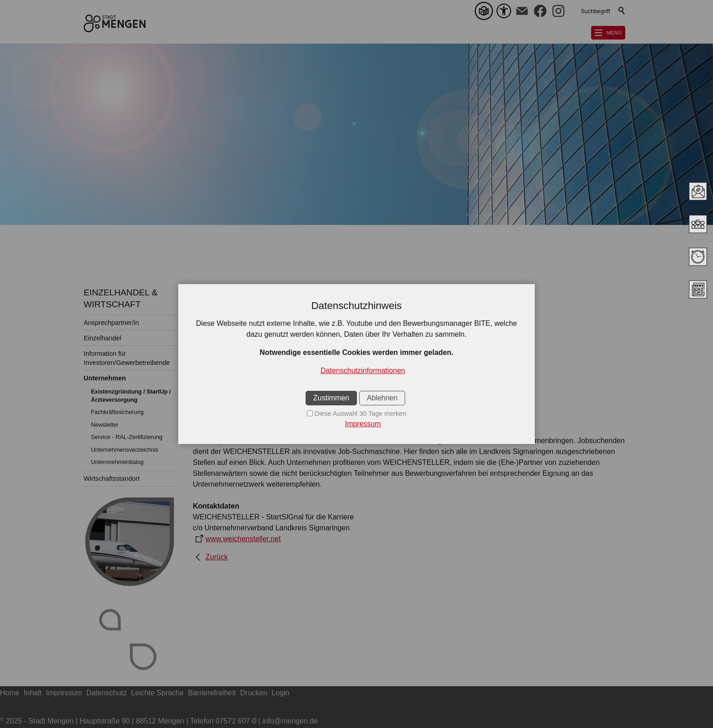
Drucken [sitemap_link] (254, 693)
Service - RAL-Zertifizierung (127, 437)
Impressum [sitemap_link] (64, 693)
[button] (522, 11)
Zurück (217, 557)
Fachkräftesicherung (117, 412)
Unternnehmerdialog (117, 462)
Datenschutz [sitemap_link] (107, 693)
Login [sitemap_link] (280, 693)
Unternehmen (105, 378)
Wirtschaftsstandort (112, 479)
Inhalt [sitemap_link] (33, 693)
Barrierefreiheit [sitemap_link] (212, 693)
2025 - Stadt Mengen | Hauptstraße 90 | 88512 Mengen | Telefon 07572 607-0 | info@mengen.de (159, 721)
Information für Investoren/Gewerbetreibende (127, 358)
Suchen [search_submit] (622, 11)
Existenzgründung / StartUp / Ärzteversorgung (131, 396)
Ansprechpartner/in (111, 323)
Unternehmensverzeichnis (125, 450)
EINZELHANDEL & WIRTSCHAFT (121, 299)
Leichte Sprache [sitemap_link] (157, 693)
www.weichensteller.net (243, 539)
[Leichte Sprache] (486, 11)
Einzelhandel (102, 338)
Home (10, 693)
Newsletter (105, 425)
